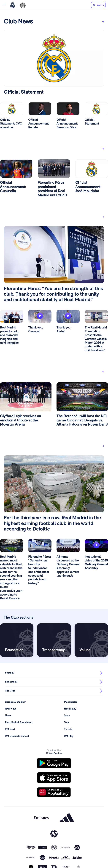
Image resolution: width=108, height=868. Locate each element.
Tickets (68, 729)
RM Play (69, 736)
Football (54, 673)
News (8, 715)
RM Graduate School (17, 736)
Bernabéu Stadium (16, 702)
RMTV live (11, 709)
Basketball (54, 682)
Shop (67, 715)
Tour (67, 722)
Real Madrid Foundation (19, 722)
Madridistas (71, 702)
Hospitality (70, 709)
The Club (54, 691)
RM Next (10, 729)
